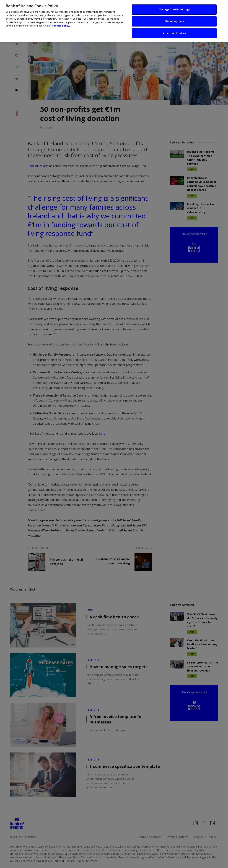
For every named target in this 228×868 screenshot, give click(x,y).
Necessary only (174, 21)
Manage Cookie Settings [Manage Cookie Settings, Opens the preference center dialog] (174, 9)
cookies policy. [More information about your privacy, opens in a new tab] (61, 26)
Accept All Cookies (174, 33)
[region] (114, 21)
